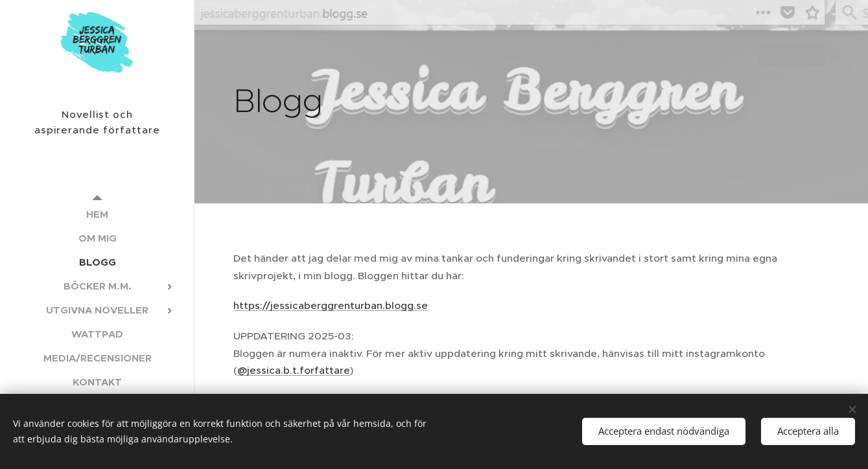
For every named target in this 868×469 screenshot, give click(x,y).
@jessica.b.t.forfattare (294, 370)
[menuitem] (97, 214)
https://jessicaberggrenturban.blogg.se (331, 305)
